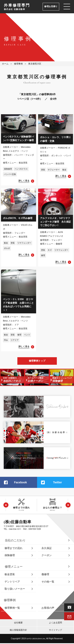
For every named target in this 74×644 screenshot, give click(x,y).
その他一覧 (48, 582)
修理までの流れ (14, 549)
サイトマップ (55, 631)
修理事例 (18, 64)
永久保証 (47, 549)
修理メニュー (14, 567)
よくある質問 (55, 623)
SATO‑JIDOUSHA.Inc (36, 639)
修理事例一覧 (12, 609)
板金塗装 (10, 575)
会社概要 (18, 623)
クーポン (47, 556)
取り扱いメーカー (15, 590)
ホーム (5, 64)
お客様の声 (48, 609)
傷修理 (45, 575)
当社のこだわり (15, 541)
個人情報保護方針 (18, 631)
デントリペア (12, 582)
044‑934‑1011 (15, 530)
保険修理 (10, 556)
